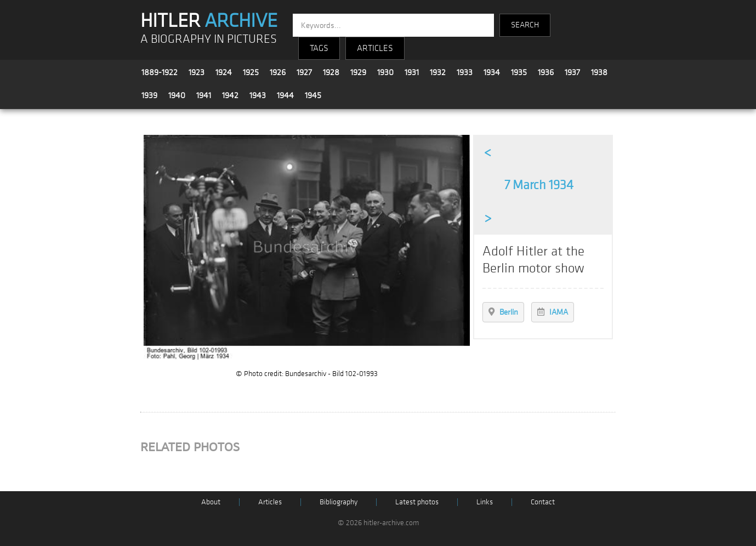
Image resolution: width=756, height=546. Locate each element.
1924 (224, 72)
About (211, 502)
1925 (251, 72)
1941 (204, 95)
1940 (177, 95)
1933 (465, 72)
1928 (331, 72)
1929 (358, 72)
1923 (197, 72)
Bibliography (339, 502)
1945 (313, 95)
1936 (546, 72)
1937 (572, 72)
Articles (270, 502)
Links (485, 502)
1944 (285, 95)
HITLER (209, 21)
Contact (543, 502)
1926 (278, 72)
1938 (599, 72)
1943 (258, 95)
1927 (304, 72)
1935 (519, 72)
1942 (230, 95)
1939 (149, 95)
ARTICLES (375, 48)
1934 (492, 72)
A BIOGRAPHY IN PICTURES (209, 39)
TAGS (319, 48)
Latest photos (417, 502)
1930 (385, 72)
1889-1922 (160, 72)
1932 (438, 72)
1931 (412, 72)
